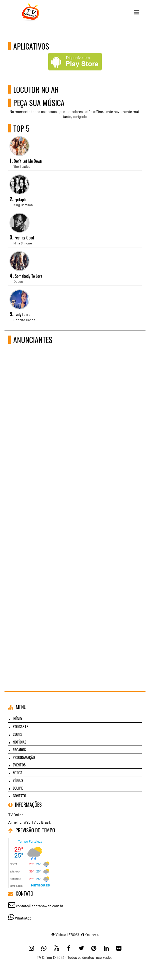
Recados (19, 749)
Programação (24, 757)
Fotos (17, 772)
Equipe (18, 788)
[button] (136, 12)
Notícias (20, 742)
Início (17, 719)
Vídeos (18, 780)
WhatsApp (23, 918)
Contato (19, 796)
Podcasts (21, 726)
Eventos (19, 765)
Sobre (17, 734)
